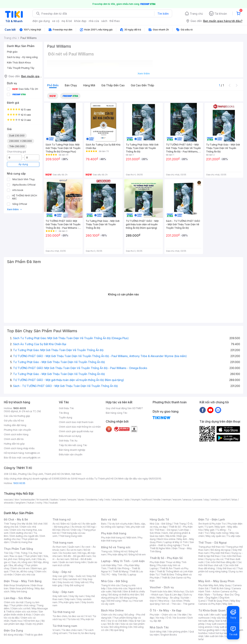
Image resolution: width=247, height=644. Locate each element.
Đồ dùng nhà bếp (13, 635)
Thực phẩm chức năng (22, 605)
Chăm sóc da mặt (14, 602)
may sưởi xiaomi (216, 624)
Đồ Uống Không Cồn (121, 627)
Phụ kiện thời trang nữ (113, 538)
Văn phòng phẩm (178, 632)
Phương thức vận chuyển (17, 430)
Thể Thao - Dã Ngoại (213, 543)
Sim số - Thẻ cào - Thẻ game (178, 604)
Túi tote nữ (73, 619)
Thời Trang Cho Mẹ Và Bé (18, 524)
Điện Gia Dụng (13, 630)
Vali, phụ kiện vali (135, 527)
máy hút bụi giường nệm (219, 628)
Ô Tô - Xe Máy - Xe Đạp (166, 610)
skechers (117, 500)
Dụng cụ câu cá (214, 559)
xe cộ (56, 21)
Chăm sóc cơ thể (21, 608)
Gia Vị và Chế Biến (118, 621)
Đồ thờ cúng (114, 601)
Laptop (132, 575)
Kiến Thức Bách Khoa (19, 63)
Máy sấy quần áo (215, 536)
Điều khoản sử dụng (70, 436)
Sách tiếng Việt (158, 632)
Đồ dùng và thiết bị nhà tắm (124, 595)
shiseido (9, 503)
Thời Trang (180, 524)
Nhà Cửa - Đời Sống (114, 581)
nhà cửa (94, 21)
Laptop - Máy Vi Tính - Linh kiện (123, 561)
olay (207, 500)
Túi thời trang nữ (64, 612)
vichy (39, 503)
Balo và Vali (109, 519)
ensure (72, 500)
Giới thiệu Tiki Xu (68, 441)
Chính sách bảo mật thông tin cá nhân (80, 427)
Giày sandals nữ (72, 579)
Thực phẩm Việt (33, 556)
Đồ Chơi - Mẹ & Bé (16, 519)
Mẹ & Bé (171, 536)
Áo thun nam (59, 547)
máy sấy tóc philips (222, 618)
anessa (187, 500)
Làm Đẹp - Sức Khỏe (17, 598)
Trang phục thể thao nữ (211, 547)
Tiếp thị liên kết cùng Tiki (73, 445)
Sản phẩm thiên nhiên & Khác (23, 613)
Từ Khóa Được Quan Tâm (215, 610)
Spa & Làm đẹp (173, 595)
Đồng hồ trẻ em (137, 554)
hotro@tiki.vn (33, 453)
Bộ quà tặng (117, 630)
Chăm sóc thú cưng (112, 615)
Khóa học (179, 591)
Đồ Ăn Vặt (113, 624)
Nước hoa (16, 621)
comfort (225, 500)
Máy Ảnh (228, 604)
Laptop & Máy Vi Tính (176, 542)
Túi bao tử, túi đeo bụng (82, 633)
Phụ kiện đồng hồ (117, 554)
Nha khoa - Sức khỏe (170, 601)
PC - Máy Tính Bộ (116, 575)
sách (104, 21)
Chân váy (76, 530)
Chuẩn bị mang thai (22, 542)
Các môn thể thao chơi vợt (220, 564)
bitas (235, 500)
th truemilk (43, 500)
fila (46, 503)
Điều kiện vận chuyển (71, 454)
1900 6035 (19, 483)
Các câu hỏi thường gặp (17, 416)
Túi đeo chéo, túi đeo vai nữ (68, 616)
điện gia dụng (41, 21)
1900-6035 (20, 408)
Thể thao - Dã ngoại (166, 530)
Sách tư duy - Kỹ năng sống (22, 57)
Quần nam (74, 547)
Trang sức (107, 551)
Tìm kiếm (163, 14)
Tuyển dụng (66, 417)
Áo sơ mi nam (74, 550)
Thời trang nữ (62, 519)
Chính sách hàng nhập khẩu (19, 448)
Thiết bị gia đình (34, 635)
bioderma (92, 500)
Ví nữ (88, 616)
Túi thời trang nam (65, 626)
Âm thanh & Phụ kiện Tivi (212, 524)
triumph (136, 500)
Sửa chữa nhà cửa (117, 588)
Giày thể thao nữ (226, 568)
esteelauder (28, 500)
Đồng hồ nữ (121, 551)
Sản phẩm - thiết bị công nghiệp (172, 544)
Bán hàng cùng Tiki (116, 413)
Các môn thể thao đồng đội (221, 562)
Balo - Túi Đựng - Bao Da (219, 595)
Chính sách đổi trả (14, 439)
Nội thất (117, 591)
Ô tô (169, 618)
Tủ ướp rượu (234, 536)
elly (101, 500)
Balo (104, 524)
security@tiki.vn (31, 458)
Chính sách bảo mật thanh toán (76, 422)
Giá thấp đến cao (113, 85)
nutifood (147, 500)
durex (81, 500)
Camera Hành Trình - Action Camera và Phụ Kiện (220, 591)
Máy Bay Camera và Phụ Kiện (219, 602)
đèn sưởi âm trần (214, 636)
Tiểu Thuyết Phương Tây (21, 68)
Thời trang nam (63, 543)
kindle (157, 500)
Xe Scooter (179, 618)
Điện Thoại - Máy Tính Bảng (23, 581)
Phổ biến (53, 85)
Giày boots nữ (65, 582)
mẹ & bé (67, 21)
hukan (31, 503)
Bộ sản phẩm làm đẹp (24, 622)
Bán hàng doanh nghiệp (72, 450)
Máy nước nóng (219, 533)
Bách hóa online (166, 539)
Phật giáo (12, 52)
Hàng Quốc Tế (159, 519)
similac (215, 500)
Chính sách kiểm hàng (16, 434)
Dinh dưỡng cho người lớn (24, 536)
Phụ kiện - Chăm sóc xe (163, 615)
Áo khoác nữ (79, 527)
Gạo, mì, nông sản (22, 562)
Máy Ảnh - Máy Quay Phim (216, 581)
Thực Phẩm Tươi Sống (18, 549)
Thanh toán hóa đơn (161, 591)
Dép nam (70, 599)
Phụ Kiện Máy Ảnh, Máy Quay (215, 585)
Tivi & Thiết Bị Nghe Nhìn (169, 547)
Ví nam (56, 630)
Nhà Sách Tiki (159, 627)
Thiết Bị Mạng (120, 571)
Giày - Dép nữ (62, 572)
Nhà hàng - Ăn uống (168, 598)
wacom (177, 500)
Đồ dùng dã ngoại (221, 550)
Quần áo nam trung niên (73, 562)
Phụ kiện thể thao (220, 553)
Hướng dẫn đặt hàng (15, 425)
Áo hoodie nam (68, 553)
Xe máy (160, 618)
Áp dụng (23, 164)
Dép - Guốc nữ (77, 576)
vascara (8, 500)
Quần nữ (76, 524)
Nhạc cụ (127, 601)
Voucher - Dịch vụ (162, 587)
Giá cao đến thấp (143, 85)
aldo (127, 500)
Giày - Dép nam (63, 592)
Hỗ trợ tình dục (32, 621)
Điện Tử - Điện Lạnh (212, 519)
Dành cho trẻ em (20, 568)
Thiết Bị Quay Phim (218, 601)
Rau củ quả (16, 556)
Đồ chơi (38, 524)
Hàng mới (89, 85)
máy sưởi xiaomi (223, 627)
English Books (169, 635)
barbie (54, 500)
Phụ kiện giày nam (69, 602)
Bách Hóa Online (112, 610)
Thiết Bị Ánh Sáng (220, 588)
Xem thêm (15, 209)
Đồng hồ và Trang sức (116, 547)
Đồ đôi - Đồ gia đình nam (77, 556)
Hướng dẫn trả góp (14, 444)
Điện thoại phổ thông (22, 588)
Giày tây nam (77, 596)
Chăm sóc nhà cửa (25, 575)
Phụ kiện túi (87, 619)
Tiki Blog (64, 413)
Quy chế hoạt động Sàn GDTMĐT (124, 408)
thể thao (115, 21)
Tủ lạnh (209, 527)
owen (63, 500)
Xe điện (182, 615)
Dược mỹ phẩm (35, 624)
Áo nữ (56, 524)
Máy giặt (209, 530)
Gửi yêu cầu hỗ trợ (14, 421)
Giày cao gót (60, 576)
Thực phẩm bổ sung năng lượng (221, 570)
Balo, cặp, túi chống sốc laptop (123, 525)
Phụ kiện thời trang (114, 533)
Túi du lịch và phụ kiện (120, 524)
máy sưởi (203, 615)
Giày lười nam (60, 596)
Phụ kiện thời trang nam (122, 539)
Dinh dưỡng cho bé (21, 533)
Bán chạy (71, 85)
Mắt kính (132, 538)
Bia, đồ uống (16, 565)
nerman (167, 500)
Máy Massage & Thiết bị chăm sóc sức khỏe (26, 610)
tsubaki (54, 503)
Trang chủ (196, 14)
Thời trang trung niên (71, 536)
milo (108, 500)
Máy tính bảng (19, 591)
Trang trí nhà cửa (110, 585)
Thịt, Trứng (21, 553)
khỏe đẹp (80, 21)
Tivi (207, 533)
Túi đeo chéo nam (72, 630)
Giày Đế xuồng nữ (74, 585)
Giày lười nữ (81, 582)
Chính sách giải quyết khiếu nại (76, 431)
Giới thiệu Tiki (66, 408)
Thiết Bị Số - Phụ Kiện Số (166, 558)
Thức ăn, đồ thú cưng (22, 571)
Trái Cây (8, 553)
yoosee (198, 500)
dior (17, 500)
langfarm (21, 503)
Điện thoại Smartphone (17, 585)
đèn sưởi (215, 615)
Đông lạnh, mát (27, 559)
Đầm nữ (65, 524)
